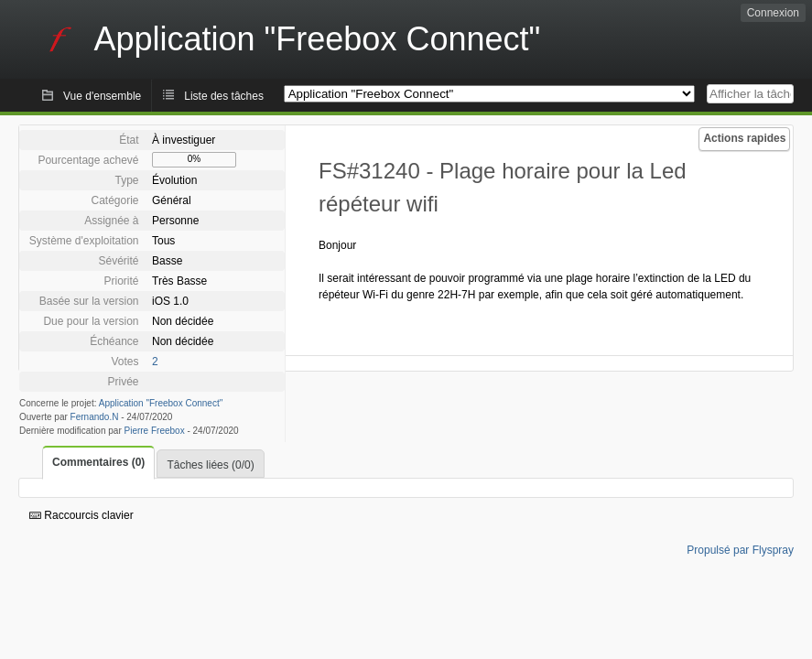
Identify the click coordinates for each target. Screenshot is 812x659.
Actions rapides (744, 138)
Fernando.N (95, 417)
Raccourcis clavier (81, 515)
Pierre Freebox (155, 431)
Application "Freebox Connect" (161, 403)
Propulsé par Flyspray (740, 550)
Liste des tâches (224, 96)
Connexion (773, 13)
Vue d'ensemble (102, 96)
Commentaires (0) (98, 462)
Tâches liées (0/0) (210, 465)
